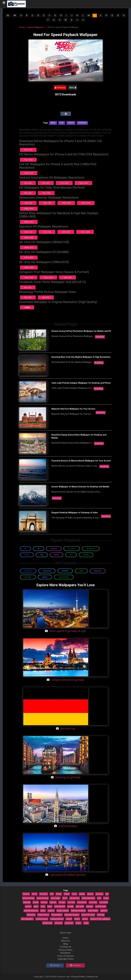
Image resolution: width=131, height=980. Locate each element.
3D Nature (72, 549)
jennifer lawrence (31, 911)
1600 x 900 (66, 232)
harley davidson (88, 898)
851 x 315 (28, 287)
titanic (78, 923)
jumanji (70, 906)
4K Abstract (91, 549)
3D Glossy (28, 571)
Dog (42, 555)
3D (8, 15)
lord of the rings (88, 915)
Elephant (98, 571)
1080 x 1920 (29, 173)
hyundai (53, 902)
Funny (56, 555)
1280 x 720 (28, 232)
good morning (28, 898)
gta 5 (65, 898)
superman (69, 923)
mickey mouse (42, 919)
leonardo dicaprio (72, 915)
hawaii (36, 902)
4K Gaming (47, 571)
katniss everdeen (78, 911)
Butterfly (65, 571)
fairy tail (26, 894)
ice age (62, 902)
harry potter (75, 898)
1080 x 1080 (48, 278)
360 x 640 (28, 183)
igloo (36, 906)
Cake (81, 571)
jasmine (90, 906)
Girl (71, 555)
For (62, 123)
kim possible (57, 915)
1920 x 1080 (85, 232)
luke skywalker (27, 919)
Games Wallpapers (36, 27)
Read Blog (100, 337)
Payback (82, 123)
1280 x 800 (28, 203)
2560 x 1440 (29, 238)
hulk (99, 898)
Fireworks (28, 577)
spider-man (47, 923)
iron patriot (82, 902)
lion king (101, 915)
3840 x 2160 (29, 248)
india (43, 906)
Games (86, 555)
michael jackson (57, 919)
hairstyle (27, 902)
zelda (86, 923)
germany (99, 894)
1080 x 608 (67, 278)
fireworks (44, 894)
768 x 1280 (46, 193)
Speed (71, 123)
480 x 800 (28, 193)
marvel (69, 919)
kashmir (104, 911)
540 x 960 (46, 183)
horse (106, 898)
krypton (51, 911)
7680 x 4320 (29, 267)
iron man (71, 902)
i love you (93, 902)
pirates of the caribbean (100, 919)
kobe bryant (93, 911)
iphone (28, 906)
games (90, 894)
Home (22, 27)
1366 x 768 (47, 232)
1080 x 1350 (29, 278)
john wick (80, 906)
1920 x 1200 (86, 203)
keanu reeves (43, 915)
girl (107, 894)
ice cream (104, 902)
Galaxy (45, 577)
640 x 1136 (28, 150)
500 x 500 (46, 297)
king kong (31, 915)
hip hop (44, 902)
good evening (43, 898)
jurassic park (101, 906)
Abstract (54, 549)
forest (67, 894)
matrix (77, 919)
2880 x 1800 (29, 222)
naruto (85, 919)
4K (15, 15)
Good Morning (64, 577)
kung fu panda (63, 911)
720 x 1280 (64, 183)
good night (55, 898)
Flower (27, 555)
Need (53, 123)
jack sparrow (60, 906)
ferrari (34, 894)
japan (43, 911)
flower (59, 894)
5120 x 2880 (29, 257)
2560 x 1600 (29, 209)
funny (74, 894)
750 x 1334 (28, 160)
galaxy (82, 894)
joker (50, 906)
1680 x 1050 (66, 203)
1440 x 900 (47, 203)
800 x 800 (28, 297)
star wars (58, 923)
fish (52, 894)
